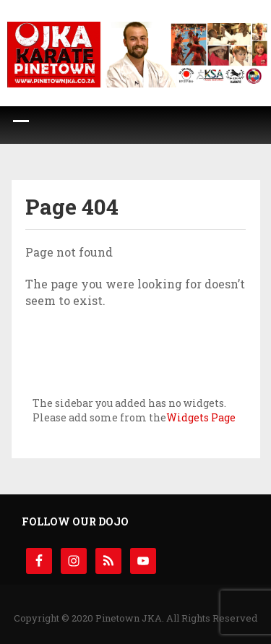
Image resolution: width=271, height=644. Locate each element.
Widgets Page (201, 417)
